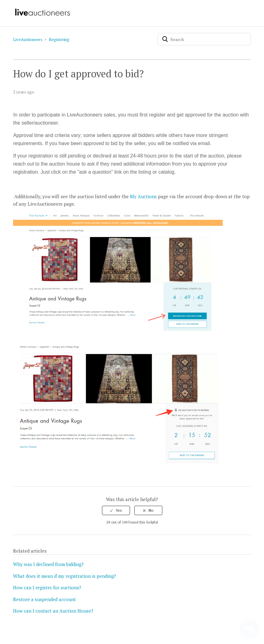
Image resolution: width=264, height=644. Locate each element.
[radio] (116, 510)
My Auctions (143, 196)
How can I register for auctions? (47, 587)
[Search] (204, 39)
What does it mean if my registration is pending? (65, 576)
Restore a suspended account (44, 599)
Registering (59, 39)
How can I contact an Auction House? (53, 611)
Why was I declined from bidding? (48, 564)
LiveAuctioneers (28, 39)
